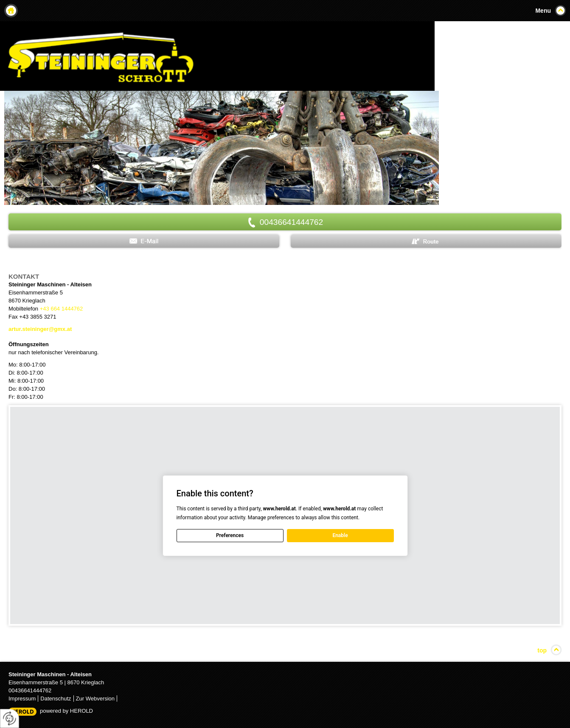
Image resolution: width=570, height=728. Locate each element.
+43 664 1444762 (62, 309)
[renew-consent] (10, 718)
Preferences (230, 535)
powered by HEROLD (66, 711)
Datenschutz (56, 699)
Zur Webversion (95, 699)
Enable (340, 535)
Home (11, 11)
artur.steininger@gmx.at (40, 329)
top (542, 650)
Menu (543, 11)
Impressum (22, 699)
